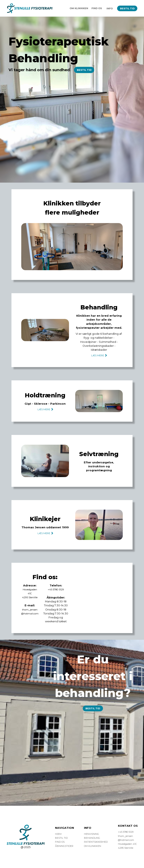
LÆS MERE (99, 355)
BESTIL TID (127, 8)
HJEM (58, 834)
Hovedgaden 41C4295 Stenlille (30, 593)
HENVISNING (91, 834)
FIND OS (96, 8)
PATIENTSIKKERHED (96, 842)
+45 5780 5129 (56, 590)
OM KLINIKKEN (78, 8)
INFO (109, 8)
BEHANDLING (92, 838)
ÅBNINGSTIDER (64, 846)
